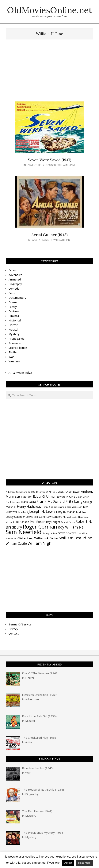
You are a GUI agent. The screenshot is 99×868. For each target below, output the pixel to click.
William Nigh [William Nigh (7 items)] (40, 543)
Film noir (14, 316)
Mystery (14, 334)
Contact (14, 633)
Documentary (17, 298)
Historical (15, 320)
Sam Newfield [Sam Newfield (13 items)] (24, 532)
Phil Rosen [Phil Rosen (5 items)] (38, 522)
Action (13, 270)
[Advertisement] (52, 72)
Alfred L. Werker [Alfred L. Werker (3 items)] (57, 492)
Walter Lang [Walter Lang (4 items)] (26, 538)
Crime (12, 293)
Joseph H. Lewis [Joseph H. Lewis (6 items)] (42, 511)
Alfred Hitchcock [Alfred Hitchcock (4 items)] (38, 492)
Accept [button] (68, 863)
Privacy (13, 629)
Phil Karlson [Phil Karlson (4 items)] (22, 522)
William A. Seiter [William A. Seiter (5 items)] (46, 538)
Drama (13, 302)
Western (14, 361)
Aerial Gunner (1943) (49, 235)
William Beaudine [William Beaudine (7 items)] (76, 538)
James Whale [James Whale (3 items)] (60, 507)
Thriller (13, 352)
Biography (15, 284)
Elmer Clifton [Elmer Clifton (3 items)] (82, 497)
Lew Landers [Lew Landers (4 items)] (54, 517)
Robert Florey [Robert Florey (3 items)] (68, 522)
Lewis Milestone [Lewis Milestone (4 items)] (36, 517)
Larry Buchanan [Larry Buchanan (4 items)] (66, 512)
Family (13, 307)
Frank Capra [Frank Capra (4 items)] (28, 502)
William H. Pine (67, 165)
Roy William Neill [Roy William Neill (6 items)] (72, 527)
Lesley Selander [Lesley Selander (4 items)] (15, 517)
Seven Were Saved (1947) (50, 160)
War (34, 240)
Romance (15, 343)
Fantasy (14, 311)
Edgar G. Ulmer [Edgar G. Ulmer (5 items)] (44, 496)
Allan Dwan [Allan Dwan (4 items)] (73, 492)
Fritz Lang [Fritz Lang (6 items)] (74, 501)
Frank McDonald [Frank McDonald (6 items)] (51, 501)
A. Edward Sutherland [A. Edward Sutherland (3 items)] (17, 492)
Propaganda (17, 339)
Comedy (14, 288)
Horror (13, 325)
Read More (84, 863)
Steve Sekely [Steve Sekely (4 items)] (66, 533)
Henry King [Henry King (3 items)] (47, 507)
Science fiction (18, 348)
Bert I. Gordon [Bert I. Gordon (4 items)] (24, 497)
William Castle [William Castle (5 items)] (16, 543)
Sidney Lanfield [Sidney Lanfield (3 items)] (50, 533)
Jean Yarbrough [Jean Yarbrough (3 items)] (75, 507)
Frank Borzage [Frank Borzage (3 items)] (13, 502)
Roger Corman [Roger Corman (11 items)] (40, 527)
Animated (15, 279)
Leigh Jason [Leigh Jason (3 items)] (82, 512)
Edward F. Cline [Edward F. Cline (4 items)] (66, 497)
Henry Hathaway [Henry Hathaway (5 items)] (29, 506)
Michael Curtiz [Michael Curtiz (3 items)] (70, 517)
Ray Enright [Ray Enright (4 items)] (53, 522)
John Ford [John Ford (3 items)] (23, 512)
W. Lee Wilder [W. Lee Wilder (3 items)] (82, 533)
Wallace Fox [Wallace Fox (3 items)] (12, 539)
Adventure (34, 165)
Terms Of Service (20, 624)
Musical (13, 329)
